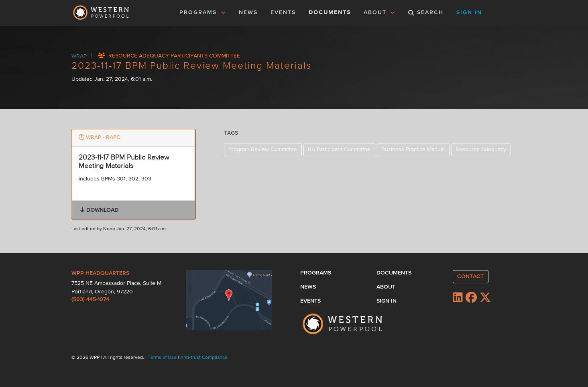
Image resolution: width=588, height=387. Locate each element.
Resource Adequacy (481, 149)
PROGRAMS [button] (203, 12)
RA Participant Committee (339, 149)
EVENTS (285, 12)
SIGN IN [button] (469, 12)
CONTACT (470, 276)
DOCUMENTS (330, 12)
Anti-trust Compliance (204, 358)
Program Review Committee (263, 149)
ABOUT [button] (380, 12)
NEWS (248, 12)
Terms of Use (163, 358)
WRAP (80, 56)
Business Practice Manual (413, 149)
